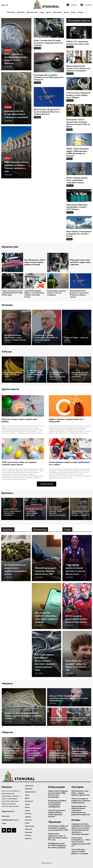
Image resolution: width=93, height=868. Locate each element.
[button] (5, 5)
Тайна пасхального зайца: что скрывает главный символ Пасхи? (19, 463)
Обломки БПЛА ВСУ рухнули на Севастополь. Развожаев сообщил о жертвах (79, 294)
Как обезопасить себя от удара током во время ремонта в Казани (35, 262)
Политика (8, 107)
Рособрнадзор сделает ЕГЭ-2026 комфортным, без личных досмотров (57, 845)
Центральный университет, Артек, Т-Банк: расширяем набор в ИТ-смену (58, 837)
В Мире (7, 158)
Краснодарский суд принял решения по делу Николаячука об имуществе (48, 77)
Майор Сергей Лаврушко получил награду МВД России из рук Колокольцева (58, 794)
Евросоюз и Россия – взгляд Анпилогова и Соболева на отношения (16, 114)
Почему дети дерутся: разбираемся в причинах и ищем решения (81, 801)
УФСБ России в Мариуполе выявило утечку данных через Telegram (78, 95)
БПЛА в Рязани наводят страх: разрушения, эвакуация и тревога (77, 180)
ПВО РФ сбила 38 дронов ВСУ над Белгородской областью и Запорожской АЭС (47, 112)
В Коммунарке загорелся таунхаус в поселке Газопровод (57, 293)
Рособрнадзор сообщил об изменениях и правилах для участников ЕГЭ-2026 (58, 828)
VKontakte (88, 5)
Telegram (74, 5)
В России (8, 50)
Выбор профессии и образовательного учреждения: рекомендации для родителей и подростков (81, 810)
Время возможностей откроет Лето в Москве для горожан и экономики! (78, 68)
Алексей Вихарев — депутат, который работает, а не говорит (80, 852)
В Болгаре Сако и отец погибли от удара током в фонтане (80, 262)
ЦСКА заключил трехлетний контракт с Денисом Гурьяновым (77, 619)
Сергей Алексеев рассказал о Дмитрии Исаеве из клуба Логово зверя (12, 293)
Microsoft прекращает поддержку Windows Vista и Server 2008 (46, 571)
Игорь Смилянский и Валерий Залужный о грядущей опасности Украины (48, 43)
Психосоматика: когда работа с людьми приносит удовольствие (80, 793)
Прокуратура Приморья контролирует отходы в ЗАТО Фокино (77, 207)
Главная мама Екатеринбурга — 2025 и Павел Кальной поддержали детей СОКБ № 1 (81, 842)
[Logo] (46, 4)
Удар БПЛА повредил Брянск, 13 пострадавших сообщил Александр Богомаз (34, 294)
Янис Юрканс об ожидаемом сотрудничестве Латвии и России (79, 234)
